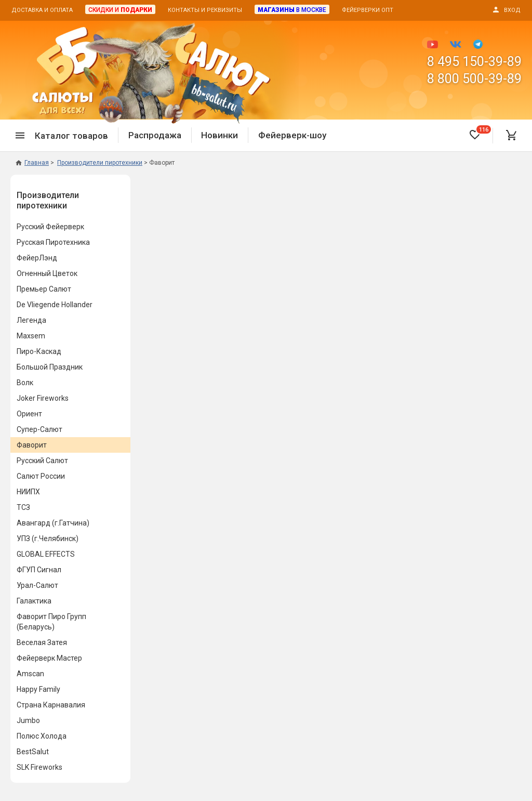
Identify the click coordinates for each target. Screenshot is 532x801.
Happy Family (38, 689)
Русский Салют (42, 461)
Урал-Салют (37, 585)
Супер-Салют (39, 429)
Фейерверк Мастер (49, 658)
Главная (32, 163)
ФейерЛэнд (37, 258)
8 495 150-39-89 (474, 62)
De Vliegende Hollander (55, 305)
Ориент (29, 414)
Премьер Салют (44, 289)
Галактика (34, 601)
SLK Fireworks (39, 767)
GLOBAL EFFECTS (46, 554)
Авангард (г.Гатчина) (53, 523)
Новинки (220, 135)
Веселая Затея (42, 642)
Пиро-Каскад (39, 351)
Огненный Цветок (47, 273)
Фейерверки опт (368, 10)
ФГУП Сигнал (39, 570)
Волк (25, 383)
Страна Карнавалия (51, 705)
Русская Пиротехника (53, 242)
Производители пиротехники (48, 200)
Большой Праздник (50, 367)
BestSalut (33, 752)
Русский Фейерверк (50, 227)
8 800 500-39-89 (474, 79)
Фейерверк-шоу (292, 135)
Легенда (31, 320)
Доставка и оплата (42, 10)
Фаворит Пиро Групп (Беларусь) (51, 622)
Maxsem (31, 336)
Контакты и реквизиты (205, 10)
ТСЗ (23, 507)
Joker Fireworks (43, 398)
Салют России (41, 476)
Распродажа (155, 135)
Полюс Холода (42, 736)
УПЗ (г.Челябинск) (48, 539)
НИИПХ (28, 492)
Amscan (30, 674)
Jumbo (28, 720)
